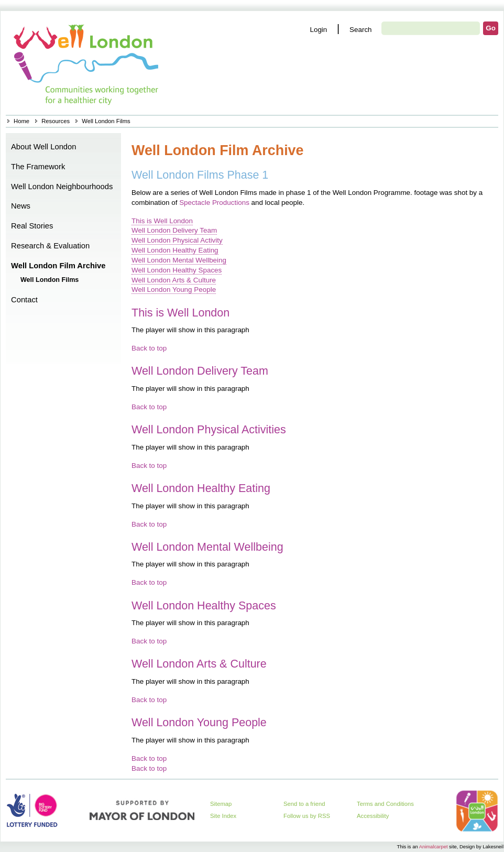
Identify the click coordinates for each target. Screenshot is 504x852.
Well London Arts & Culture (174, 280)
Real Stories (32, 226)
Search (361, 30)
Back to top (149, 348)
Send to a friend (304, 804)
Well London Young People (174, 290)
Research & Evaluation (50, 246)
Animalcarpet (434, 846)
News (21, 206)
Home (87, 63)
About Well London (44, 147)
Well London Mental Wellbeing (179, 260)
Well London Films (50, 280)
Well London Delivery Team (174, 230)
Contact (24, 300)
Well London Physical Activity (177, 240)
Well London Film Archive (58, 266)
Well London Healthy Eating (175, 250)
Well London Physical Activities (209, 430)
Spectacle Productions (214, 203)
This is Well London (162, 221)
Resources (56, 121)
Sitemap (221, 804)
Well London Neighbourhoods (62, 187)
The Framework (38, 167)
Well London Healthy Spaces (177, 270)
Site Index (223, 816)
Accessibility (373, 816)
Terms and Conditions (385, 804)
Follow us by (307, 816)
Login (318, 30)
